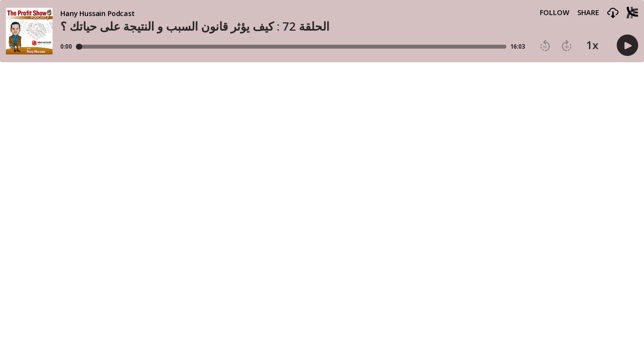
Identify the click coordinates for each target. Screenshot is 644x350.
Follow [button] (555, 13)
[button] (613, 13)
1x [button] (592, 45)
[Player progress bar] (291, 47)
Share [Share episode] (588, 13)
